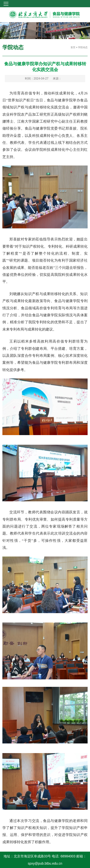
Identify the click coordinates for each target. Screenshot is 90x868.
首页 (73, 47)
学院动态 (83, 47)
